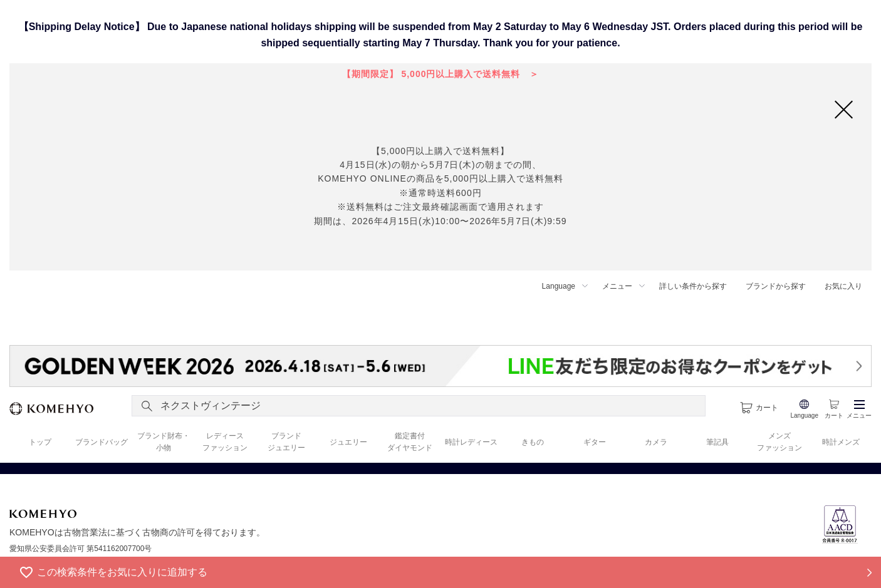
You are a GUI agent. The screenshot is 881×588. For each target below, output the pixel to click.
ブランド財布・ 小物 (164, 442)
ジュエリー (348, 442)
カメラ (656, 442)
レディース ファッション (225, 442)
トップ (40, 442)
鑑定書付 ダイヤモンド (410, 442)
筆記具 (717, 442)
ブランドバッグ (102, 442)
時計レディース (471, 442)
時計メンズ (841, 442)
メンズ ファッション (779, 442)
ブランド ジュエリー (286, 442)
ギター (595, 442)
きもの (533, 442)
